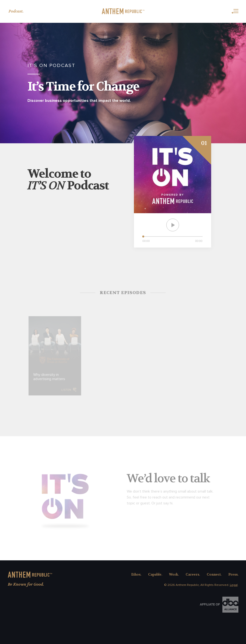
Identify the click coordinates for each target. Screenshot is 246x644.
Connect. (214, 574)
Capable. (155, 574)
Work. (174, 574)
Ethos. (136, 574)
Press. (233, 574)
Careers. (193, 574)
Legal (234, 585)
